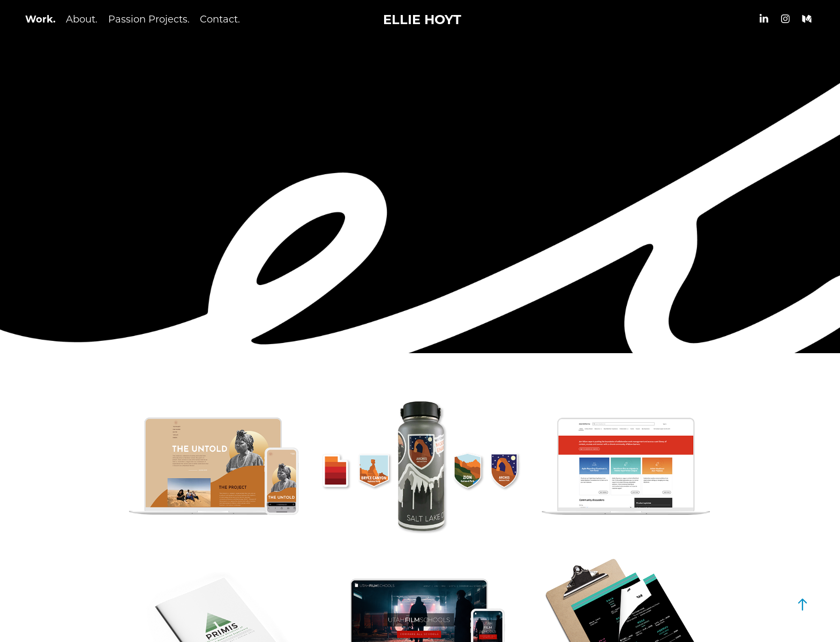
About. (82, 19)
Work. (40, 19)
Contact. (220, 19)
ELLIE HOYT (422, 19)
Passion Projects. (149, 19)
